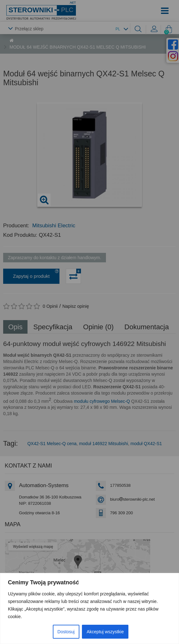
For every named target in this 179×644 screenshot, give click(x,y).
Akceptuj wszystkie (105, 632)
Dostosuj (66, 632)
